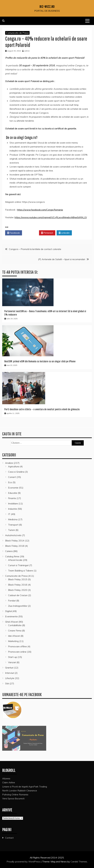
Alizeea (6, 778)
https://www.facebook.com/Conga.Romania (40, 210)
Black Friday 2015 (18, 579)
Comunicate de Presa (17, 33)
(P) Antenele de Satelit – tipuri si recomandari (62, 259)
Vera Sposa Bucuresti (13, 798)
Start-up (13, 657)
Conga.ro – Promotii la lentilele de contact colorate (35, 249)
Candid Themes (79, 862)
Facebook (14, 233)
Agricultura (14, 466)
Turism (12, 530)
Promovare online (17, 652)
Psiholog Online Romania (15, 794)
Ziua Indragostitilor (18, 606)
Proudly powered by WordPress (24, 862)
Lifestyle (10, 678)
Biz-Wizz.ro (47, 6)
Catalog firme (12, 556)
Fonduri (12, 601)
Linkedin (64, 233)
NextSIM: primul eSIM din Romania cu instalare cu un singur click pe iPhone (40, 361)
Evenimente (11, 616)
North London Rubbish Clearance (20, 791)
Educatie (13, 493)
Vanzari (12, 662)
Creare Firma (15, 631)
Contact (9, 838)
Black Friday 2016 (18, 585)
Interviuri (10, 673)
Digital (8, 611)
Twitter (31, 233)
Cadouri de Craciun (18, 595)
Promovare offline (17, 646)
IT (9, 514)
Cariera (9, 551)
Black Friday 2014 (15, 541)
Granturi (9, 668)
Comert (12, 477)
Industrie (13, 509)
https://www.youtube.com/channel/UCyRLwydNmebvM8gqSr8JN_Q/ (51, 217)
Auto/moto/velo (13, 535)
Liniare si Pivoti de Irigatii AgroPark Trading (25, 787)
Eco (10, 482)
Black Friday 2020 (18, 590)
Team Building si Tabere (21, 571)
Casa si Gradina (16, 472)
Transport (13, 525)
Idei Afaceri (14, 636)
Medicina (13, 519)
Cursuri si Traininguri (18, 565)
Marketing (13, 641)
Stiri (7, 683)
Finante (12, 498)
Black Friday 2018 (15, 546)
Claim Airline (9, 782)
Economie (13, 488)
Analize (9, 463)
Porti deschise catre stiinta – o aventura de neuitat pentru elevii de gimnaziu (42, 409)
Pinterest (47, 233)
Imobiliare (13, 503)
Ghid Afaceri (12, 622)
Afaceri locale (15, 560)
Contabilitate (15, 625)
